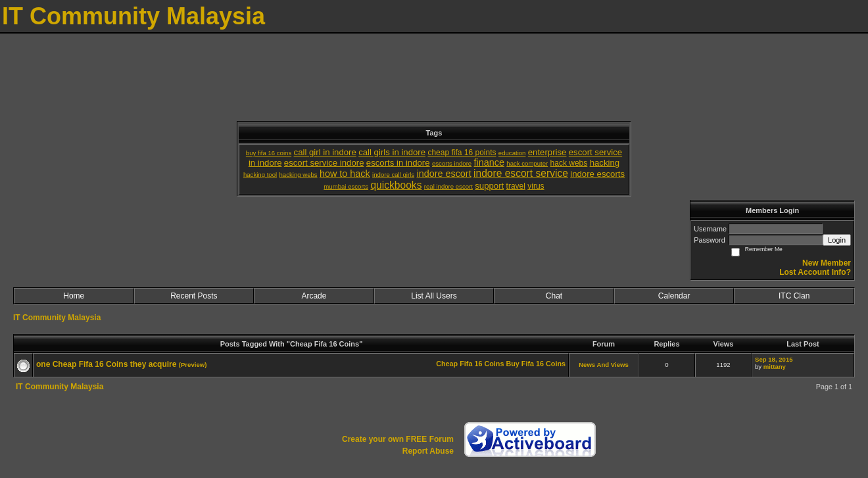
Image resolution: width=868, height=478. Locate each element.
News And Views (604, 365)
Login (837, 240)
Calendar (674, 296)
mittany (775, 367)
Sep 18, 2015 (774, 359)
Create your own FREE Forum (398, 439)
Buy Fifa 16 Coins (536, 364)
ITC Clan (794, 296)
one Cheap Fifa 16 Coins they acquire (106, 364)
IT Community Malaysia (57, 318)
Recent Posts (194, 296)
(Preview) (193, 365)
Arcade (314, 296)
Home (74, 296)
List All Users (434, 296)
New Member (827, 263)
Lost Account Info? (815, 272)
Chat (554, 296)
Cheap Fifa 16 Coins (470, 364)
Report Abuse (428, 451)
